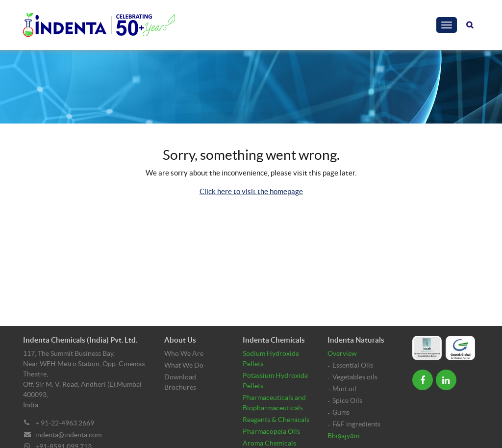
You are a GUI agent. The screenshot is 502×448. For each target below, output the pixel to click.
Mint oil (344, 389)
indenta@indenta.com (68, 435)
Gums (341, 412)
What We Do (184, 365)
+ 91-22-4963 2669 (65, 423)
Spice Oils (347, 400)
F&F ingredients (356, 424)
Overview (342, 353)
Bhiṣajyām (343, 436)
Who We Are (184, 353)
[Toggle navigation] (447, 25)
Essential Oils (353, 365)
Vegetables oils (355, 377)
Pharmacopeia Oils (271, 431)
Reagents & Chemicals (276, 420)
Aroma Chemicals (269, 443)
